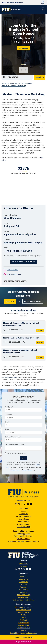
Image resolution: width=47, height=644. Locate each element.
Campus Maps (23, 612)
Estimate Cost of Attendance (24, 600)
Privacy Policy (24, 522)
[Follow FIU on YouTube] (28, 569)
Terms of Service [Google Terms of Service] (27, 470)
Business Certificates (24, 516)
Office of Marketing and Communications (24, 541)
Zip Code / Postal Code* (13, 437)
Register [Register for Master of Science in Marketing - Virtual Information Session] (40, 330)
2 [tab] (25, 65)
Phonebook (19, 607)
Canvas (23, 617)
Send (24, 458)
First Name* (9, 407)
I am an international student (15, 453)
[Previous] (21, 70)
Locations (24, 584)
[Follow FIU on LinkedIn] (19, 569)
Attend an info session (33, 301)
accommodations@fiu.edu (11, 377)
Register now (24, 48)
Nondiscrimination (23, 628)
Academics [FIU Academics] (23, 582)
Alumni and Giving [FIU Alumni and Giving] (23, 595)
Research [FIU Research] (24, 587)
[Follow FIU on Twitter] (25, 569)
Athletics (24, 592)
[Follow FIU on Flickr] (30, 569)
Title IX (24, 630)
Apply (24, 511)
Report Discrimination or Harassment (23, 633)
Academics (12, 83)
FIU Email (24, 620)
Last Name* (9, 414)
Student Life (23, 590)
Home (4, 83)
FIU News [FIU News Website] (23, 566)
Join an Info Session (23, 637)
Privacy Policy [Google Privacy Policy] (15, 470)
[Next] (26, 70)
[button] (43, 9)
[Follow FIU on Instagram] (17, 569)
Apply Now (40, 77)
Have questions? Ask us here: (15, 444)
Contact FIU (24, 564)
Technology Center (24, 534)
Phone (7, 429)
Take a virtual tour (24, 527)
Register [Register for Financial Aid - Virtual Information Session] (40, 343)
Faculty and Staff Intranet (23, 536)
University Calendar (24, 610)
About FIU (24, 577)
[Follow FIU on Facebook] (22, 569)
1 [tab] (23, 65)
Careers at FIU (24, 597)
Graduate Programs (25, 83)
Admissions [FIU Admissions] (23, 579)
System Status (23, 623)
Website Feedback (23, 524)
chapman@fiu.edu (14, 274)
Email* (7, 422)
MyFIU (24, 615)
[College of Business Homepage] (11, 10)
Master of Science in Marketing (14, 86)
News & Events (23, 519)
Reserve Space (24, 625)
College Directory (24, 539)
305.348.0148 (13, 270)
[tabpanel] (23, 44)
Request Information (23, 642)
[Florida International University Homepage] (12, 3)
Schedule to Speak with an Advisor (24, 262)
